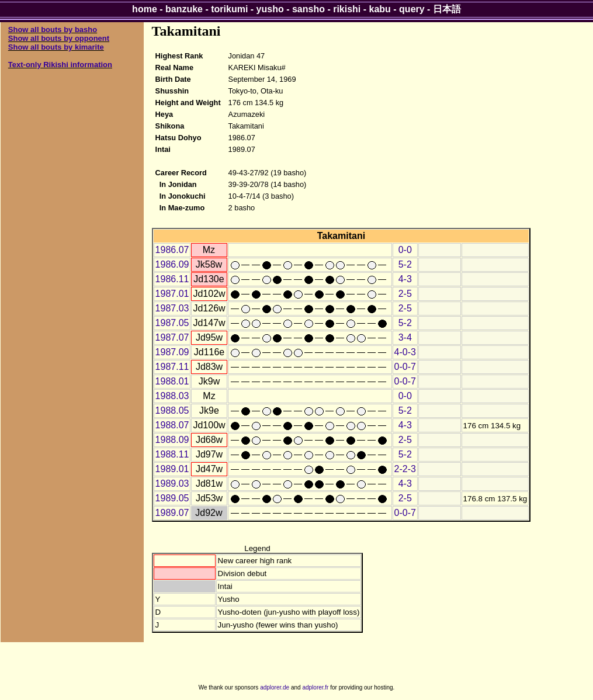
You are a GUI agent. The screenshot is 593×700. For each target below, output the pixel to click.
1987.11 (172, 367)
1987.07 (172, 337)
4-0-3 (405, 352)
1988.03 (172, 396)
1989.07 (172, 513)
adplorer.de (275, 687)
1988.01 (172, 381)
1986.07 (172, 250)
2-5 (405, 294)
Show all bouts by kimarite (56, 47)
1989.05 (172, 498)
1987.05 (172, 323)
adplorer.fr (315, 687)
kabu (380, 9)
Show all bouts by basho (53, 30)
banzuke (184, 9)
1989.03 (172, 484)
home (145, 9)
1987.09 (172, 352)
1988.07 (172, 425)
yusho (270, 9)
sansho (308, 9)
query (412, 9)
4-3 (405, 279)
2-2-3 (405, 469)
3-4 (405, 337)
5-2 (405, 264)
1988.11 (172, 454)
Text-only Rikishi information (60, 65)
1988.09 (172, 440)
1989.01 (172, 469)
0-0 (405, 250)
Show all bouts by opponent (59, 38)
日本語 (447, 9)
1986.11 (172, 279)
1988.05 (172, 410)
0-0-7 (405, 367)
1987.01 (172, 294)
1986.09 (172, 264)
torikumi (229, 9)
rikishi (347, 9)
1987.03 (172, 308)
